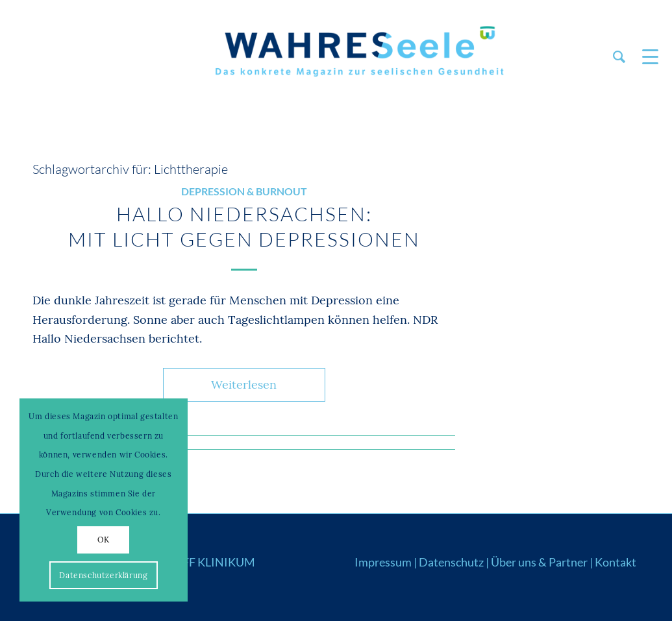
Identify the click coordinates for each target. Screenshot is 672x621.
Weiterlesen (244, 384)
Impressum (383, 562)
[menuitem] (619, 57)
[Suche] (619, 57)
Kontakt (616, 562)
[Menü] (646, 57)
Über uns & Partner (539, 562)
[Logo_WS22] (358, 57)
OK (104, 540)
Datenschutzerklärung (103, 575)
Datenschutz (451, 562)
